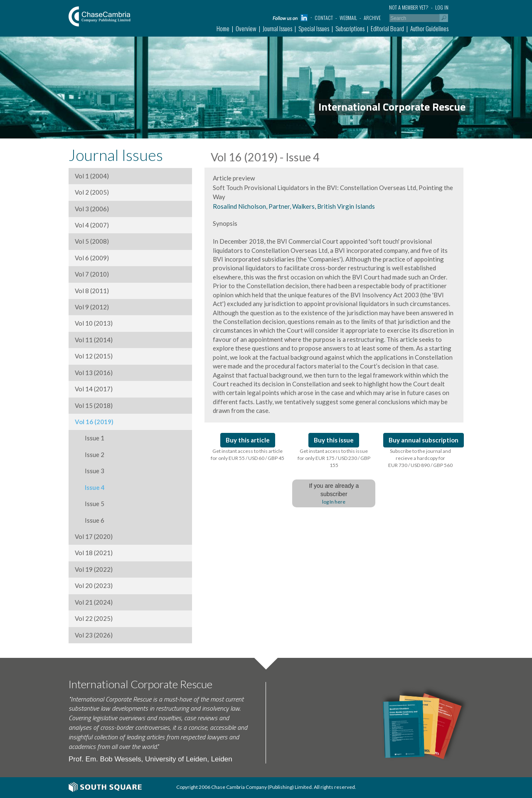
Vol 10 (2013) (94, 323)
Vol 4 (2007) (92, 225)
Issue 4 (90, 487)
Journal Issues (277, 28)
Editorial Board (387, 28)
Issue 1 (90, 438)
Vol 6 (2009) (92, 258)
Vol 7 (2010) (92, 274)
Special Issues (314, 28)
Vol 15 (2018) (94, 405)
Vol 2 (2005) (92, 192)
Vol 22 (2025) (94, 618)
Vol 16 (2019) (94, 422)
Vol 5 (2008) (92, 241)
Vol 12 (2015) (94, 356)
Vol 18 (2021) (94, 553)
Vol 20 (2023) (94, 586)
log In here (334, 502)
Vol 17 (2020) (94, 536)
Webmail (348, 18)
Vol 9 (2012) (92, 307)
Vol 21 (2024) (94, 602)
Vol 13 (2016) (94, 373)
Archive (372, 18)
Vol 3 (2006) (92, 209)
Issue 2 (90, 455)
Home (223, 28)
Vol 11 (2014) (94, 340)
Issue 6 (90, 520)
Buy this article (248, 440)
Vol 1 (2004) (92, 176)
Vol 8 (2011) (92, 291)
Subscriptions (350, 28)
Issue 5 (90, 504)
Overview (246, 28)
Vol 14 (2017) (94, 389)
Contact (324, 18)
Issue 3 (90, 471)
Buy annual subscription (424, 440)
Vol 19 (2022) (94, 569)
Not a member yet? (409, 7)
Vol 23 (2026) (94, 635)
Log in (442, 7)
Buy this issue (334, 440)
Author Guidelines (429, 28)
